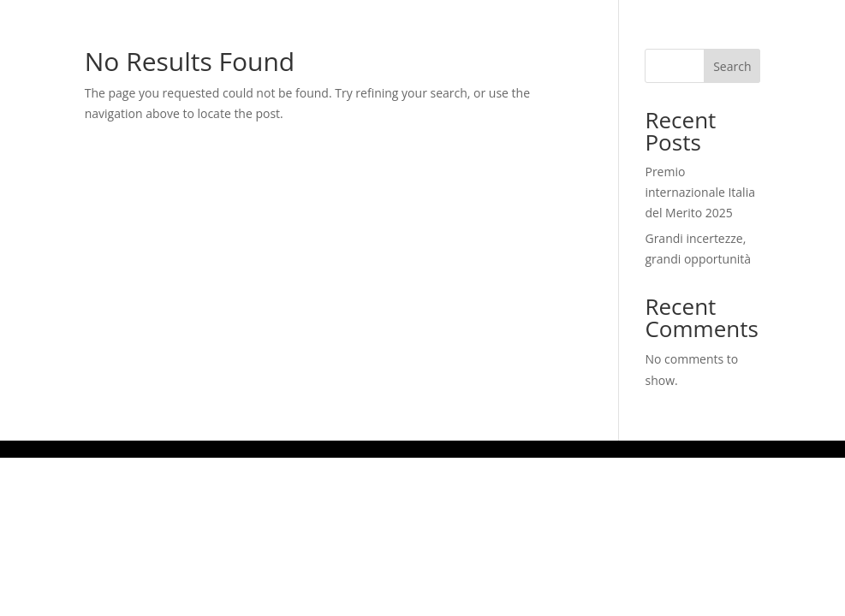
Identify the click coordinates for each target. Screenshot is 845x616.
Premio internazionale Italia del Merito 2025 (700, 192)
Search (732, 66)
